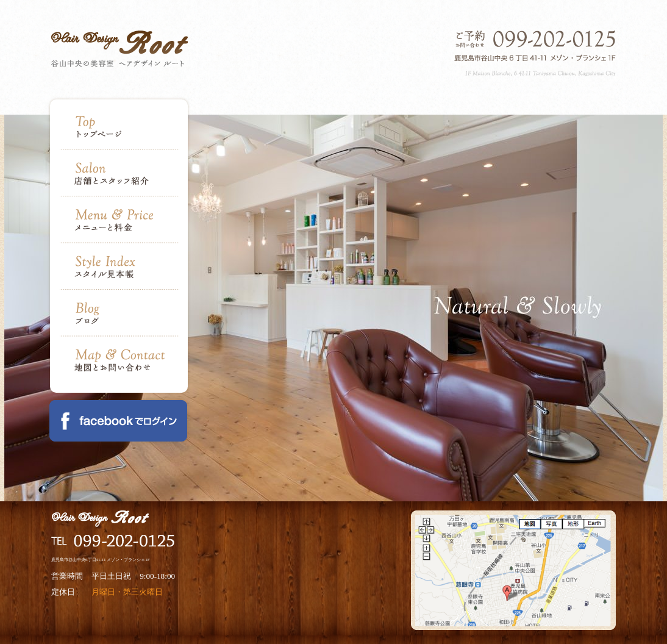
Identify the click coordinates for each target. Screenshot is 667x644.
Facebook (118, 421)
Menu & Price (119, 220)
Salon (119, 173)
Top (119, 133)
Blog (119, 313)
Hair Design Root (119, 49)
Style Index (119, 267)
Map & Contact (119, 354)
